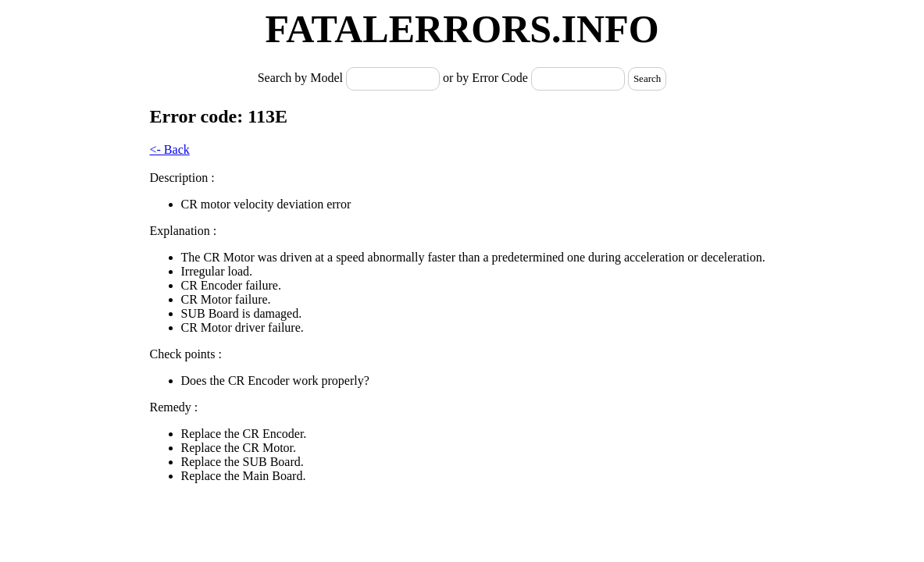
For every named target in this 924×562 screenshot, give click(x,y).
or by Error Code (485, 78)
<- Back (170, 149)
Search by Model (302, 78)
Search (647, 78)
